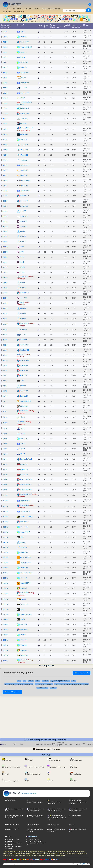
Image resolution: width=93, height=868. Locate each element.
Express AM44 (25, 501)
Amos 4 (23, 57)
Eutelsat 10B (24, 360)
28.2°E (5, 232)
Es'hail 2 (22, 267)
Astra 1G (23, 211)
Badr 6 (22, 302)
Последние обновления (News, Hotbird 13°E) (57, 810)
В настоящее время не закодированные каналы (71, 684)
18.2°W (5, 532)
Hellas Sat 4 (24, 175)
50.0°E (5, 119)
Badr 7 (22, 257)
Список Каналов (53, 824)
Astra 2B (23, 422)
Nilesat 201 (24, 474)
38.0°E (5, 181)
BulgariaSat (24, 406)
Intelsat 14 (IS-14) (26, 614)
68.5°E (5, 47)
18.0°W (5, 527)
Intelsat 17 (24, 52)
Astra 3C (23, 283)
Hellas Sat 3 (24, 170)
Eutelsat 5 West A (26, 494)
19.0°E (5, 330)
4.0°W (5, 449)
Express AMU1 (25, 191)
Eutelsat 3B (24, 396)
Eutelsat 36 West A (26, 128)
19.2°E (5, 309)
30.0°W (5, 558)
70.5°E (5, 42)
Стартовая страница (20, 793)
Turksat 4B (24, 119)
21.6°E (5, 293)
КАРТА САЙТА (19, 12)
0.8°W (5, 417)
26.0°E (5, 247)
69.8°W (5, 661)
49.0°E (5, 124)
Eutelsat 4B (24, 391)
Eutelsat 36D (24, 196)
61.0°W (5, 650)
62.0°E (5, 68)
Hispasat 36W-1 (25, 583)
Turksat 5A (24, 216)
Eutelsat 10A (24, 505)
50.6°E (5, 129)
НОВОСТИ (7, 9)
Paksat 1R (24, 186)
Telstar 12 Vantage (27, 517)
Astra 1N (23, 319)
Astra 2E (23, 231)
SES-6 (23, 609)
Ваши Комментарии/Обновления (48, 749)
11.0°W (5, 501)
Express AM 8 (25, 512)
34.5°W (5, 578)
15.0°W (5, 517)
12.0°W (5, 506)
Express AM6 (25, 93)
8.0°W (5, 485)
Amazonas (24, 588)
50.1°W (5, 625)
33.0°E (5, 201)
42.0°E (5, 145)
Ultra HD (45, 681)
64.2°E (5, 62)
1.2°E (5, 412)
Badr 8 (22, 252)
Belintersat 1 (25, 108)
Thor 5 (23, 428)
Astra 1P (23, 314)
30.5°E (5, 221)
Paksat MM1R (26, 180)
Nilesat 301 (24, 469)
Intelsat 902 (24, 625)
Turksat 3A (24, 150)
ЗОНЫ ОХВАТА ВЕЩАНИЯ (51, 9)
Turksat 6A (24, 160)
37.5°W (5, 599)
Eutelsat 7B (24, 370)
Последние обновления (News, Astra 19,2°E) (78, 810)
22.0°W (5, 537)
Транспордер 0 (42, 688)
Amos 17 (23, 335)
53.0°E (5, 93)
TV (25, 681)
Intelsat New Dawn (26, 573)
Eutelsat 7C (24, 376)
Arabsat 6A (23, 226)
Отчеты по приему (33, 824)
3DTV (38, 681)
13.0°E (5, 345)
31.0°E (5, 216)
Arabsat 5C (23, 298)
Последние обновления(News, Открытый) (36, 810)
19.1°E (5, 324)
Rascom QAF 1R (26, 401)
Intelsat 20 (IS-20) (26, 47)
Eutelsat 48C (24, 411)
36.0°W (5, 583)
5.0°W (5, 459)
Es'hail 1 (22, 272)
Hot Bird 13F (24, 345)
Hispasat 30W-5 (25, 557)
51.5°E (5, 108)
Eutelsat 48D (24, 593)
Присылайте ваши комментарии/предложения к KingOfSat (78, 802)
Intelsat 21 (24, 645)
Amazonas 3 (24, 650)
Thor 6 (23, 434)
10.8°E (5, 355)
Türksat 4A (24, 145)
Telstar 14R (24, 655)
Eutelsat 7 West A (26, 479)
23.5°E (5, 283)
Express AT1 (25, 73)
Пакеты (36, 9)
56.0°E (5, 73)
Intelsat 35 (24, 578)
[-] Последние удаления (44, 684)
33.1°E (5, 206)
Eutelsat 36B (24, 113)
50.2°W (5, 630)
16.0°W (5, 522)
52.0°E (5, 103)
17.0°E (5, 335)
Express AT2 (25, 83)
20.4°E (5, 303)
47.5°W (5, 620)
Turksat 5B (24, 155)
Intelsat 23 (24, 635)
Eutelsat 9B (24, 365)
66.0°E (5, 52)
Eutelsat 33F (24, 201)
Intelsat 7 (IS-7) (25, 532)
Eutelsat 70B (24, 42)
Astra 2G (23, 237)
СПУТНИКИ (17, 9)
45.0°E (5, 140)
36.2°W (5, 588)
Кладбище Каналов (12, 829)
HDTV (31, 681)
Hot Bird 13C (25, 630)
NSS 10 (23, 599)
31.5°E (5, 211)
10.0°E (5, 360)
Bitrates (53, 688)
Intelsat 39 (24, 67)
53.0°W (5, 635)
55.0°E (5, 88)
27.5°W (5, 553)
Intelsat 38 (24, 140)
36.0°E (5, 191)
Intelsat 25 (24, 660)
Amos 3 (23, 354)
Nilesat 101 (24, 206)
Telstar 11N (24, 604)
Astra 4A (23, 386)
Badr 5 (22, 262)
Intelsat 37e (24, 527)
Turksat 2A (24, 276)
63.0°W (5, 655)
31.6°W (5, 573)
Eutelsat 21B (24, 293)
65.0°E (5, 57)
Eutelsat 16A (24, 340)
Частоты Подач (34, 840)
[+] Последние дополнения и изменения (19, 684)
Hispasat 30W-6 (25, 563)
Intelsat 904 (24, 568)
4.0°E (5, 391)
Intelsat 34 (24, 640)
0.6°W (5, 423)
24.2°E (5, 278)
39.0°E (5, 170)
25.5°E (5, 272)
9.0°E (5, 365)
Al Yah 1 (22, 98)
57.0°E (5, 78)
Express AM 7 (25, 165)
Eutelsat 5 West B (26, 459)
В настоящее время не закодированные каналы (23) (57, 818)
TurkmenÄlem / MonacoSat (24, 103)
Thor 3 (23, 454)
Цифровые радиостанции (60, 681)
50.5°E (5, 113)
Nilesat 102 (24, 464)
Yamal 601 (24, 124)
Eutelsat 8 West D (26, 485)
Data (74, 681)
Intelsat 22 (24, 37)
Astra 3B (23, 288)
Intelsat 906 (24, 62)
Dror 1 (23, 449)
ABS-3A (23, 444)
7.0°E (5, 371)
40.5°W (5, 609)
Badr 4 (22, 247)
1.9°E (5, 406)
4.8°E (5, 381)
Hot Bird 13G (25, 350)
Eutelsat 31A (24, 323)
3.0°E (5, 396)
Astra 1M (23, 308)
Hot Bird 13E (24, 522)
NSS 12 (23, 78)
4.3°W (5, 454)
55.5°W (5, 640)
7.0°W (5, 464)
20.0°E (5, 298)
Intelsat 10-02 (25, 439)
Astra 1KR (23, 330)
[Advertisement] (46, 720)
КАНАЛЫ (27, 9)
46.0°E (5, 135)
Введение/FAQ (10, 800)
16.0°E (5, 340)
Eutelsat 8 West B (26, 490)
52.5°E (5, 98)
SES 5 (22, 381)
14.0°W (5, 512)
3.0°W (5, 444)
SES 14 (23, 619)
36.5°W (5, 594)
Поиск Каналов (75, 816)
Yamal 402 (24, 88)
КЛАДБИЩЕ (7, 12)
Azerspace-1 (24, 134)
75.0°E (5, 32)
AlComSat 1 (24, 547)
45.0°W (5, 615)
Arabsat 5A (23, 221)
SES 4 (22, 537)
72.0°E (5, 37)
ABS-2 (23, 32)
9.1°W (5, 495)
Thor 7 (23, 417)
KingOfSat (83, 864)
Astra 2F (23, 242)
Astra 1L (23, 542)
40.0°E (5, 165)
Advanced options (82, 673)
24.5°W (5, 542)
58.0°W (5, 645)
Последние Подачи (35, 841)
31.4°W (5, 568)
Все (19, 681)
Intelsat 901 (24, 552)
